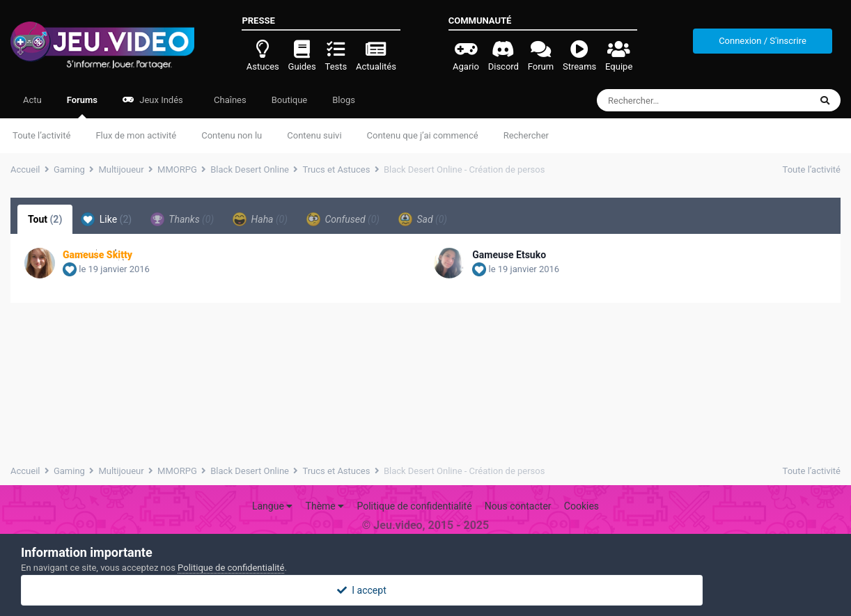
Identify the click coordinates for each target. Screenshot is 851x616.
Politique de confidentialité (414, 506)
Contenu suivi (314, 135)
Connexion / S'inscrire (763, 41)
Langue (272, 506)
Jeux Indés (153, 100)
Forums (82, 106)
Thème (325, 506)
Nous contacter (518, 506)
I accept (425, 590)
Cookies (581, 506)
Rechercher (526, 135)
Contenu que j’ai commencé (423, 135)
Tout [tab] (45, 219)
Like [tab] (106, 219)
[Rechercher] (665, 100)
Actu (32, 100)
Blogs (344, 100)
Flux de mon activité (136, 135)
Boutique (290, 100)
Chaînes (229, 100)
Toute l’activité (41, 135)
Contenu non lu (232, 135)
